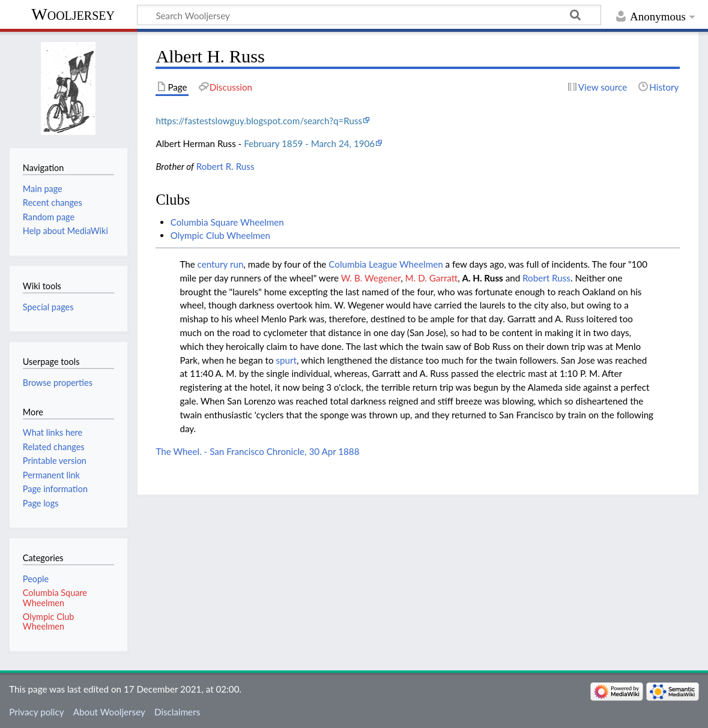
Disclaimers (177, 712)
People (36, 579)
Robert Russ (546, 278)
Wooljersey (73, 14)
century (213, 264)
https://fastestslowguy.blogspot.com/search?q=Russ (259, 121)
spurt (286, 360)
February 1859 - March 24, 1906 (309, 143)
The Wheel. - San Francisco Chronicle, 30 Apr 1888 (257, 451)
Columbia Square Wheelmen (227, 222)
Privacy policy (36, 712)
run (237, 264)
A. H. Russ (483, 278)
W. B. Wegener (371, 278)
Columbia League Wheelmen (386, 264)
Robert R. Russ (225, 166)
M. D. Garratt (432, 278)
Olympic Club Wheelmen (220, 235)
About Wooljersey (109, 712)
